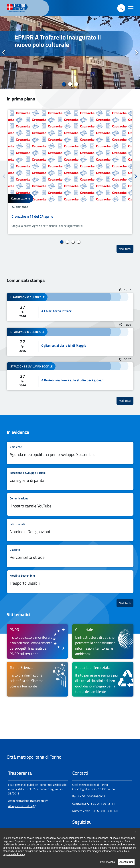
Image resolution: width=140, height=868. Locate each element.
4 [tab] (79, 242)
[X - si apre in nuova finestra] (98, 833)
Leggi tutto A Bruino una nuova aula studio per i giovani (70, 376)
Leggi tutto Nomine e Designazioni (70, 530)
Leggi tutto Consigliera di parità (70, 479)
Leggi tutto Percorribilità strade (70, 556)
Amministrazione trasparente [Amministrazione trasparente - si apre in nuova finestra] (26, 801)
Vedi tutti (126, 249)
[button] (131, 8)
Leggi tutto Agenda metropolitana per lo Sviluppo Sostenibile (70, 453)
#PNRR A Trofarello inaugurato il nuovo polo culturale (58, 41)
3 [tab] (76, 84)
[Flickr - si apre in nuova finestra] (110, 833)
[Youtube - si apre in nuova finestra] (104, 833)
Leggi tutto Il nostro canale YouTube (70, 504)
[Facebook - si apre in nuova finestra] (75, 833)
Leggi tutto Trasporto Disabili (70, 582)
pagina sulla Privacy (14, 865)
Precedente (4, 52)
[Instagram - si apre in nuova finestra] (81, 833)
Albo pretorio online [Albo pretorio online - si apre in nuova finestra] (20, 806)
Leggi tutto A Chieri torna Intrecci (70, 307)
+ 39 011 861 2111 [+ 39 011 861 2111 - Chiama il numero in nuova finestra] (101, 804)
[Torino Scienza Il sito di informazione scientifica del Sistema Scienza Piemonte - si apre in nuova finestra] (37, 679)
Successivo (136, 52)
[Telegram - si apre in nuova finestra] (92, 833)
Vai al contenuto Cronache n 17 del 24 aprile (70, 172)
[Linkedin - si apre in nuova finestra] (87, 833)
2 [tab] (70, 84)
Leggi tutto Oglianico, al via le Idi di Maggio (70, 342)
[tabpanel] (70, 53)
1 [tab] (64, 84)
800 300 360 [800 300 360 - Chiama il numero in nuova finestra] (107, 811)
